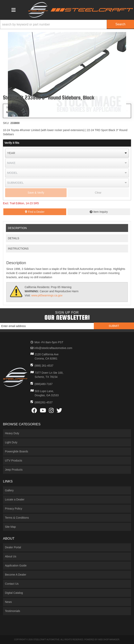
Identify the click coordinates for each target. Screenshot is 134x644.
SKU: (6, 123)
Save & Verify (36, 193)
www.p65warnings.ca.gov (47, 295)
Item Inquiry (101, 212)
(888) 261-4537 (44, 366)
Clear (98, 193)
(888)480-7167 (44, 384)
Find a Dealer (35, 212)
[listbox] (67, 153)
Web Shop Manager (109, 640)
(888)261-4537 (44, 402)
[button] (67, 24)
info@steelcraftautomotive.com (53, 348)
